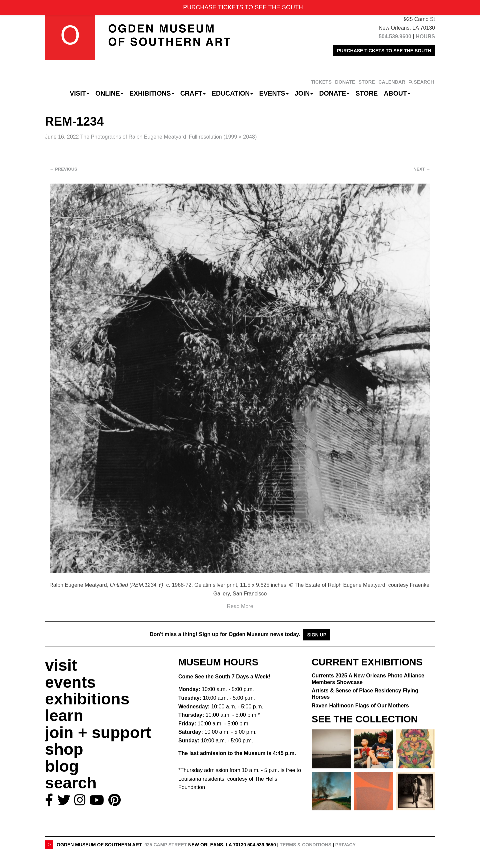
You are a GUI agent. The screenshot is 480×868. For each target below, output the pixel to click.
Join (304, 93)
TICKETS (321, 82)
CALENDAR (392, 82)
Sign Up (317, 635)
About (397, 93)
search (71, 783)
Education (232, 93)
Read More (240, 606)
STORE (366, 82)
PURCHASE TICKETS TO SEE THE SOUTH (384, 51)
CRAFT (193, 93)
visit (61, 665)
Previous (63, 169)
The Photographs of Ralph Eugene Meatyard (133, 137)
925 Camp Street (165, 845)
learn (64, 716)
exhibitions (87, 699)
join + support (98, 733)
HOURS (425, 36)
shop (64, 749)
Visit (79, 93)
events (70, 682)
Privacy (345, 845)
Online (109, 93)
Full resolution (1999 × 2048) (223, 137)
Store (367, 93)
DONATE (345, 82)
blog (62, 766)
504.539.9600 (395, 36)
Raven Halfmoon (360, 706)
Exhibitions (152, 93)
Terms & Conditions (305, 845)
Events (274, 93)
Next (422, 169)
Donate (334, 93)
